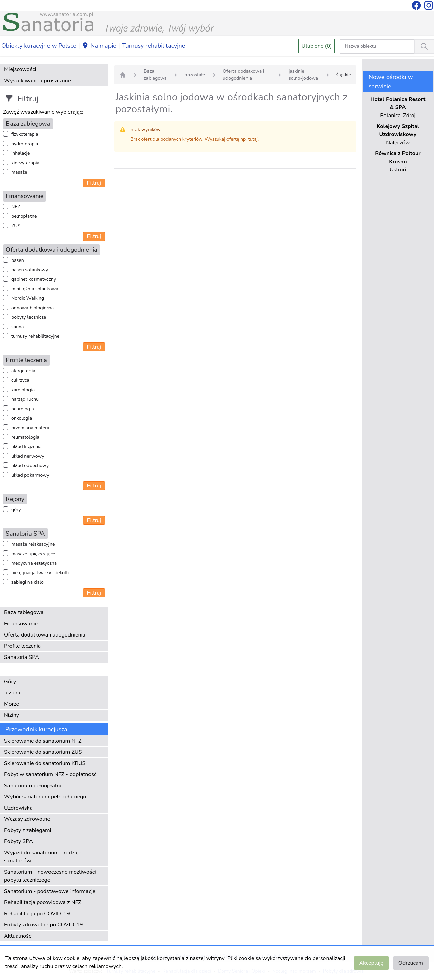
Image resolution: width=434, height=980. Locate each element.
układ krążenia (26, 447)
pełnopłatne (24, 216)
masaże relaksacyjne (33, 544)
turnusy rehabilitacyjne (35, 336)
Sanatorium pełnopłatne (33, 786)
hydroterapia (25, 144)
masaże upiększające (33, 554)
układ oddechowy (30, 466)
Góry (10, 682)
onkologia (22, 418)
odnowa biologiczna (32, 308)
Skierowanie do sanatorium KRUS (45, 763)
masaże (19, 172)
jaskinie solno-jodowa (303, 75)
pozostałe (195, 75)
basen (18, 260)
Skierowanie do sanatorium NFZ (43, 741)
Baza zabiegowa (24, 612)
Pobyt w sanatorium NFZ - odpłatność (50, 774)
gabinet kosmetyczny (34, 279)
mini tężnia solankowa (35, 289)
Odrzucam (411, 963)
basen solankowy (30, 270)
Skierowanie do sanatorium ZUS (43, 752)
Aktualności (18, 936)
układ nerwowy (28, 456)
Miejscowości (20, 69)
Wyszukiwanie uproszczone (37, 81)
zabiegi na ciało (27, 582)
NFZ (16, 207)
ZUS (16, 226)
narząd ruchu (25, 399)
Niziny (12, 715)
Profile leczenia (22, 646)
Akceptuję (371, 963)
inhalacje (21, 153)
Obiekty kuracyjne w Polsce (39, 46)
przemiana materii (30, 428)
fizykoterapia (25, 134)
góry (16, 510)
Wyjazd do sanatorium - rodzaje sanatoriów (43, 857)
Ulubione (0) (317, 46)
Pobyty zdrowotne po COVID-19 (44, 925)
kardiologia (23, 390)
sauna (17, 327)
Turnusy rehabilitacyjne (154, 46)
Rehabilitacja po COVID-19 (37, 914)
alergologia (23, 371)
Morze (12, 704)
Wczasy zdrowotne (27, 819)
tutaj (253, 139)
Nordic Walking (28, 298)
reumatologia (25, 437)
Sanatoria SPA (22, 657)
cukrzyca (20, 380)
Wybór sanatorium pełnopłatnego (45, 797)
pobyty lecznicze (29, 317)
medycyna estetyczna (34, 563)
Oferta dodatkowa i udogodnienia (45, 635)
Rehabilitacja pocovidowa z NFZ (43, 902)
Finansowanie (21, 624)
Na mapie (99, 46)
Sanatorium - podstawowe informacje (50, 891)
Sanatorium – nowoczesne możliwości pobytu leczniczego (50, 876)
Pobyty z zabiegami (27, 830)
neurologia (23, 409)
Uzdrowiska (18, 808)
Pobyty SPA (18, 841)
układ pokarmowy (30, 475)
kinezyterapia (25, 163)
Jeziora (12, 693)
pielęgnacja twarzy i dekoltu (41, 573)
